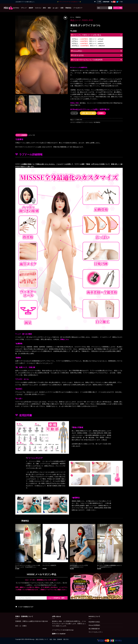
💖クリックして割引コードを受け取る (97, 35)
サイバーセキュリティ (96, 632)
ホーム (72, 17)
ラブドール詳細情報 (21, 135)
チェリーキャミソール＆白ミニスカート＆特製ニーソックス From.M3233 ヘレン (28, 566)
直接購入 (101, 113)
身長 (45, 8)
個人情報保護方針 (94, 629)
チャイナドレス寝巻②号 (49, 565)
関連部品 (69, 8)
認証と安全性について (42, 639)
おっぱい (56, 8)
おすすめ (17, 8)
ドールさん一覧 (91, 122)
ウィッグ (84, 122)
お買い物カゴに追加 (88, 113)
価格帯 (31, 8)
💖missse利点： (97, 51)
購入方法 (66, 639)
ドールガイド (78, 8)
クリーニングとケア (35, 458)
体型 (50, 8)
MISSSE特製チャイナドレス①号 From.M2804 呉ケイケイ (79, 566)
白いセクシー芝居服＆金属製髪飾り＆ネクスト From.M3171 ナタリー (109, 566)
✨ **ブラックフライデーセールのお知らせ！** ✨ (69, 2)
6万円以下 (79, 122)
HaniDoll (62, 634)
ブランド (24, 8)
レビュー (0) (31, 135)
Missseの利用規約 (94, 625)
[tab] (21, 135)
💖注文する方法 (97, 55)
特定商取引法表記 (94, 622)
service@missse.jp (68, 630)
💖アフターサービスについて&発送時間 (97, 60)
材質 (63, 8)
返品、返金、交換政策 (56, 639)
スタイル (39, 8)
